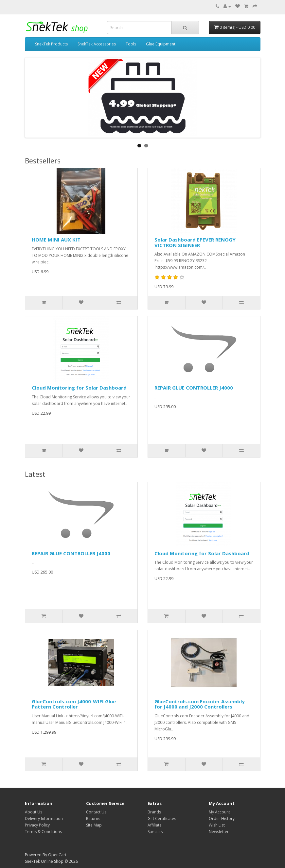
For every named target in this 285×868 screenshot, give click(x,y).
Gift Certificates (162, 818)
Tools (131, 44)
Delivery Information (44, 818)
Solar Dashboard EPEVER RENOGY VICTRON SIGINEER (195, 242)
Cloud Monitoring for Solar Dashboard (79, 388)
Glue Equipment (161, 44)
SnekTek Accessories (97, 44)
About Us (34, 812)
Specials (155, 832)
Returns (93, 818)
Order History (222, 818)
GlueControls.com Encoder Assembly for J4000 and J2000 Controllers (200, 704)
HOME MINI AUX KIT (56, 240)
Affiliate (155, 825)
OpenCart (57, 855)
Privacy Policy (37, 825)
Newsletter (219, 832)
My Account (219, 812)
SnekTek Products (51, 44)
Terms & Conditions (43, 832)
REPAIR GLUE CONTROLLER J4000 (194, 388)
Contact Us (96, 812)
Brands (154, 812)
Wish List (217, 825)
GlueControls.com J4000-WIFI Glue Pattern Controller (74, 704)
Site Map (94, 825)
